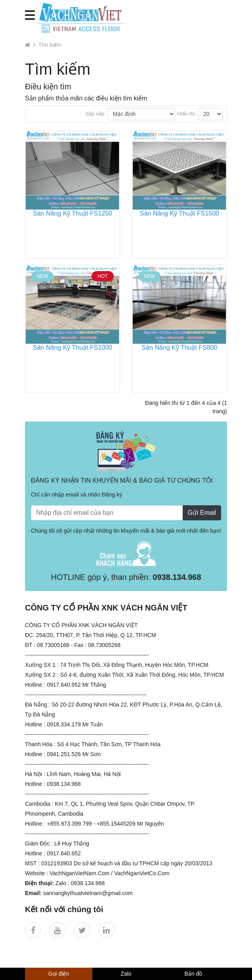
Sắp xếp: (96, 114)
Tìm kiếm (50, 45)
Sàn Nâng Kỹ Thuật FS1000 (73, 348)
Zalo (126, 974)
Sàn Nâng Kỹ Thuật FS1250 (73, 213)
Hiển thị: (187, 114)
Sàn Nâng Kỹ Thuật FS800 (179, 348)
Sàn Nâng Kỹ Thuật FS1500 (179, 213)
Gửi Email (202, 513)
